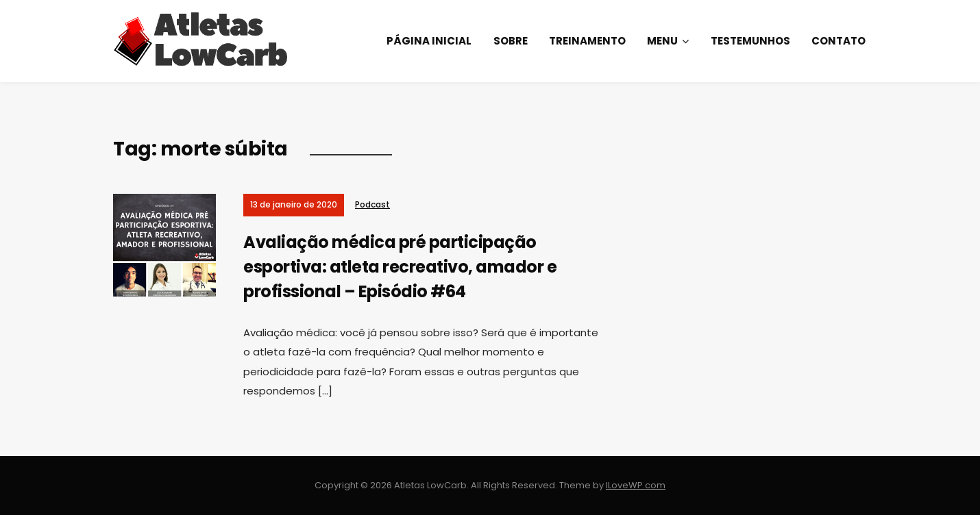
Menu (662, 41)
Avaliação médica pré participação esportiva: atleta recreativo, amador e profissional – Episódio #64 (400, 267)
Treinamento (587, 41)
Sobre (511, 41)
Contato (838, 41)
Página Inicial (429, 41)
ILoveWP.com (636, 485)
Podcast (372, 204)
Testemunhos (750, 41)
